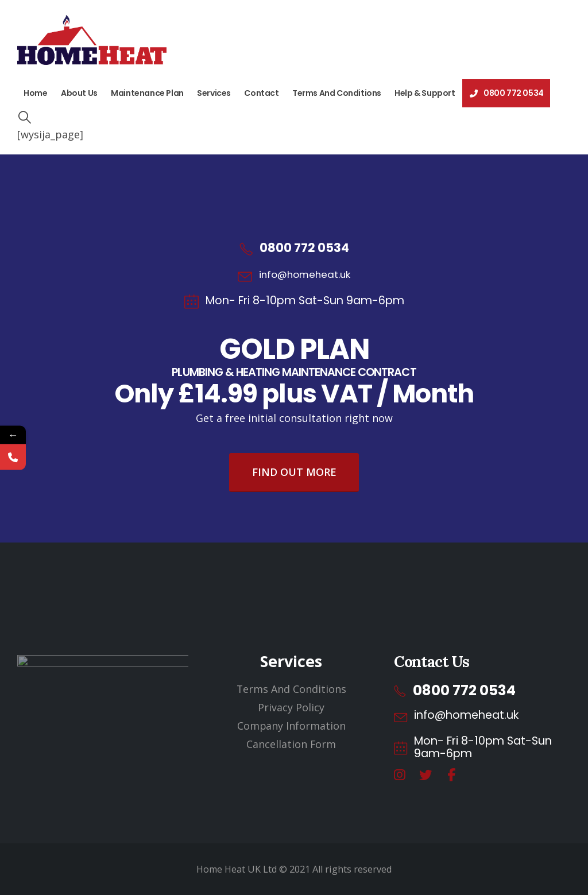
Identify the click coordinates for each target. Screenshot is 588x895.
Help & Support (425, 93)
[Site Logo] (92, 40)
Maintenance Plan (147, 93)
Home (35, 93)
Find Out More (294, 472)
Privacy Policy (291, 707)
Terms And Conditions (337, 93)
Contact (261, 93)
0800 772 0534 (506, 93)
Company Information (291, 726)
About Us (79, 93)
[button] (24, 117)
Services (214, 93)
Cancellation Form (291, 744)
